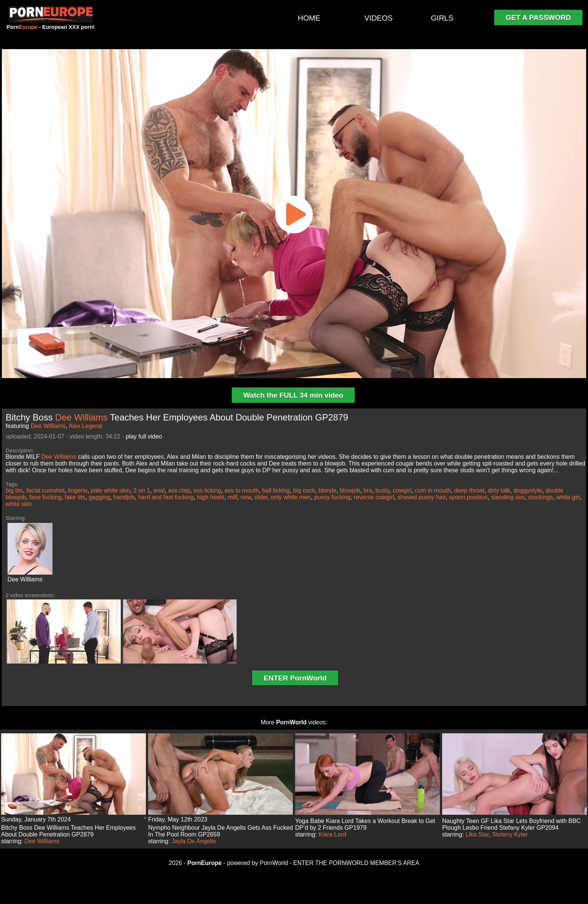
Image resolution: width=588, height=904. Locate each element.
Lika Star (477, 834)
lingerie (78, 490)
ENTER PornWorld (295, 678)
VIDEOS (379, 18)
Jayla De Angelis (193, 841)
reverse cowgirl (374, 497)
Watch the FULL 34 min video (293, 395)
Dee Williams (81, 417)
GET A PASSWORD (538, 17)
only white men (291, 497)
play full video (144, 436)
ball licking (276, 490)
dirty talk (499, 490)
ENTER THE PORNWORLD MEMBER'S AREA (356, 863)
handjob (124, 497)
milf (232, 497)
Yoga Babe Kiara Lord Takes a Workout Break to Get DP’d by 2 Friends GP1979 (365, 824)
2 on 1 (142, 490)
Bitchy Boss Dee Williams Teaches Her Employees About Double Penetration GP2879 (68, 831)
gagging (99, 497)
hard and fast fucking (166, 497)
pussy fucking (332, 497)
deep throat (469, 490)
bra (368, 490)
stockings (541, 497)
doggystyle (528, 490)
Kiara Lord (332, 834)
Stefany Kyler (510, 834)
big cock (304, 490)
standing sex (508, 497)
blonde (327, 490)
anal (159, 490)
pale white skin (110, 490)
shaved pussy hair (421, 497)
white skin (19, 504)
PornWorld (291, 722)
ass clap (179, 490)
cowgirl (402, 490)
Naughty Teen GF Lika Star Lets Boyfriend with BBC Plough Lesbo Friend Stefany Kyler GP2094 (511, 824)
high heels (211, 497)
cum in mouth (433, 490)
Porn (22, 27)
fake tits (75, 497)
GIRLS (442, 18)
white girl (568, 497)
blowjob (350, 490)
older (261, 497)
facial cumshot (45, 490)
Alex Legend (85, 426)
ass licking (207, 490)
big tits (14, 490)
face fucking (45, 497)
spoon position (468, 497)
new (246, 497)
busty (382, 490)
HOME (309, 18)
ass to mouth (241, 490)
